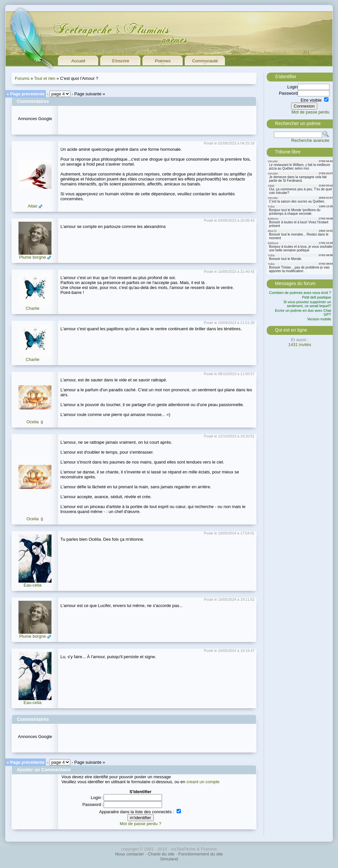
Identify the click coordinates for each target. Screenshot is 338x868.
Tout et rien (45, 78)
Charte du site (161, 854)
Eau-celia (33, 585)
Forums (22, 78)
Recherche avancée (310, 140)
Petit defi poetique (317, 297)
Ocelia (33, 422)
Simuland (169, 859)
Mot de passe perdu (310, 112)
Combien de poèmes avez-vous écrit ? (300, 293)
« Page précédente (26, 94)
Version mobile (319, 319)
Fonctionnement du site (201, 854)
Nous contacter (130, 854)
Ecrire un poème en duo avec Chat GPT (303, 312)
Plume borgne (33, 257)
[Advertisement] (138, 118)
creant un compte (203, 782)
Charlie (33, 308)
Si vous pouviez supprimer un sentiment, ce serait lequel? (307, 304)
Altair (33, 206)
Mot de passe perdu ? (141, 824)
